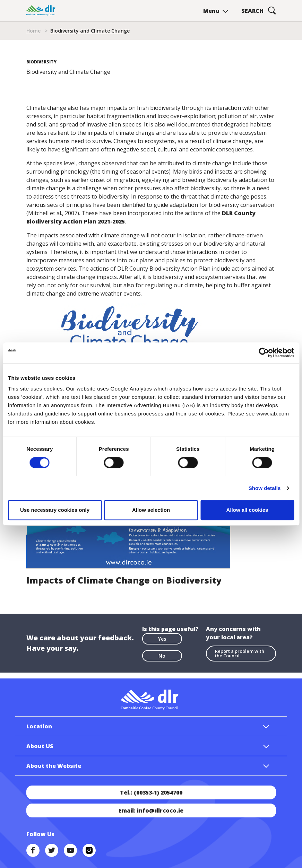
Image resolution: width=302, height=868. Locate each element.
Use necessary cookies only (55, 510)
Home (33, 31)
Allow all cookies (247, 510)
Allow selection (151, 510)
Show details (265, 488)
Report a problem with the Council (240, 653)
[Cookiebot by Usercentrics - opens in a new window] (264, 353)
